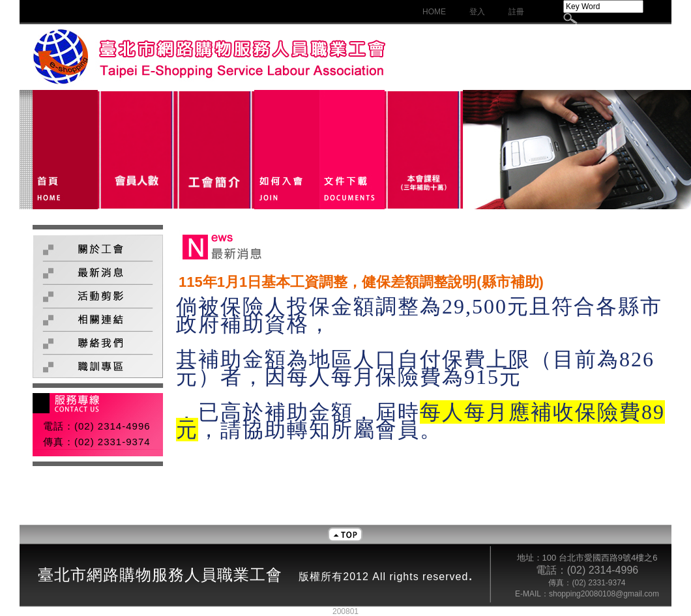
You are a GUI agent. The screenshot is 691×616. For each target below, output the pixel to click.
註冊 (516, 12)
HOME (434, 12)
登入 (477, 12)
